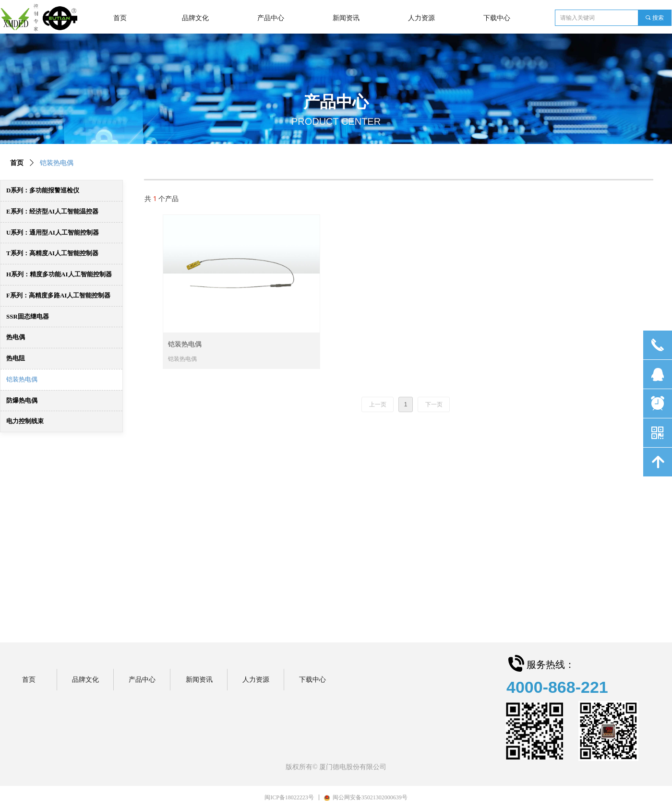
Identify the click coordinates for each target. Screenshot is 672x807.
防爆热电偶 (22, 400)
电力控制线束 (25, 421)
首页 (17, 163)
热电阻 (16, 358)
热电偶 (16, 337)
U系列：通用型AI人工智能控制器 (53, 232)
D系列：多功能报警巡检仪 (43, 190)
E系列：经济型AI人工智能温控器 (52, 211)
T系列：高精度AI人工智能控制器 (52, 253)
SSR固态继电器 (28, 316)
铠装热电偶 (22, 379)
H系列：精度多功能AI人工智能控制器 (59, 274)
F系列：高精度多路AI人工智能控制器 (58, 295)
